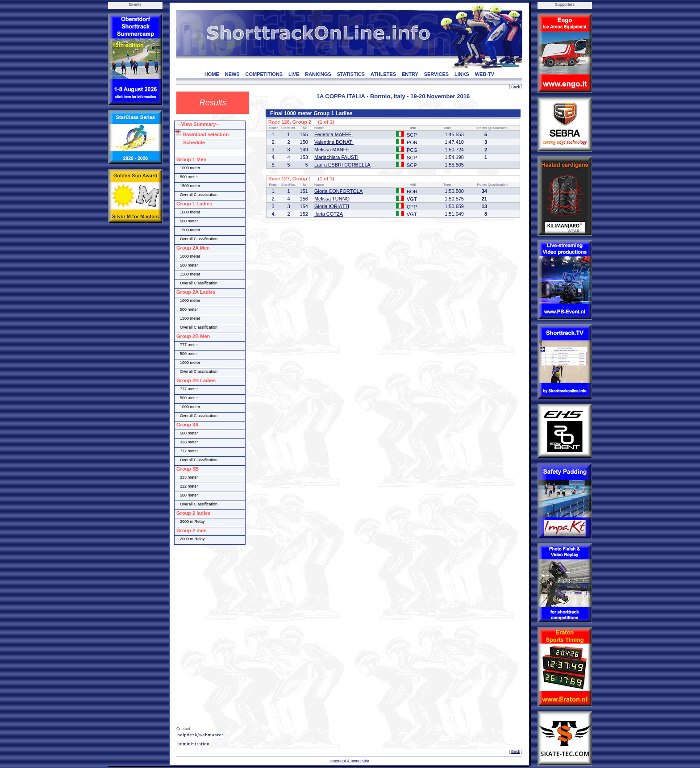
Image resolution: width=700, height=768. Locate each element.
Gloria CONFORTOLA (338, 191)
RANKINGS (318, 74)
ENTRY (410, 74)
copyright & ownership (349, 761)
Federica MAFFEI (333, 134)
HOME (212, 74)
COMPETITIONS (264, 74)
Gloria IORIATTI (332, 206)
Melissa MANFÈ (332, 150)
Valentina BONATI (334, 142)
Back (516, 87)
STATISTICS (351, 74)
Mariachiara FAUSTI (336, 157)
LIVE (294, 74)
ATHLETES (383, 74)
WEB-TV (485, 74)
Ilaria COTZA (329, 214)
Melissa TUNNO (332, 199)
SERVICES (436, 74)
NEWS (232, 74)
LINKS (462, 74)
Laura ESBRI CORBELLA (342, 165)
